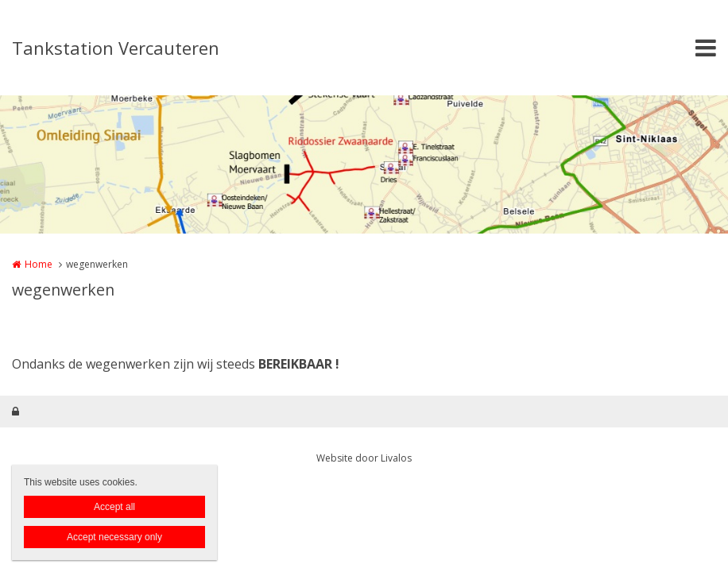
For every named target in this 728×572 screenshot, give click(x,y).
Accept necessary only (114, 537)
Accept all (114, 507)
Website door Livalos (364, 458)
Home (39, 264)
